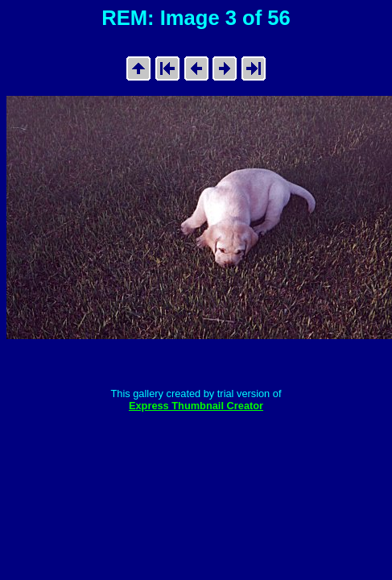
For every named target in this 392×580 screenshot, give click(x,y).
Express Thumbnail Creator (196, 406)
